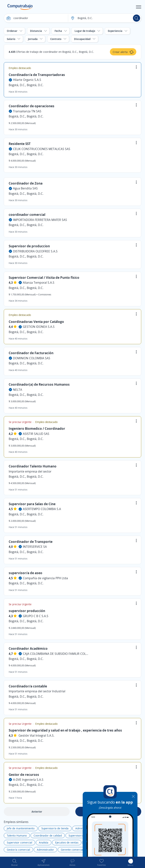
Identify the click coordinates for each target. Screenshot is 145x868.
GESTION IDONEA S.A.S (39, 327)
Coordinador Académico (28, 648)
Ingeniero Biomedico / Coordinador (37, 428)
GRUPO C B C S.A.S (36, 616)
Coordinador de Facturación (31, 353)
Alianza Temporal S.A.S (39, 283)
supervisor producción (27, 611)
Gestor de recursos (24, 775)
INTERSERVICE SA (35, 547)
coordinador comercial (27, 215)
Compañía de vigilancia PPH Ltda (45, 578)
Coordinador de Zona (26, 183)
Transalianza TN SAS (27, 111)
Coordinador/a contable (28, 686)
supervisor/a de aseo (25, 573)
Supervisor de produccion (29, 246)
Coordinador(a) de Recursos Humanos (39, 384)
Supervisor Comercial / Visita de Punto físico (44, 277)
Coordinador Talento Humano (33, 466)
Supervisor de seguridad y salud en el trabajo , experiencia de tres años (65, 730)
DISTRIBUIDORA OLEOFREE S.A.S (35, 251)
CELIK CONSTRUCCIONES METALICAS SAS (42, 149)
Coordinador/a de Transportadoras (37, 75)
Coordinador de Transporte (31, 542)
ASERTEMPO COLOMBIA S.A (42, 509)
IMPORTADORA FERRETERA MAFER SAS (40, 220)
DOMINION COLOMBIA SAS (32, 358)
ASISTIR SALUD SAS (36, 434)
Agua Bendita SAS (25, 188)
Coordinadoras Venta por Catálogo (36, 322)
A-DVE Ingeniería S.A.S (28, 780)
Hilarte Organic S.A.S (27, 80)
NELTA (18, 390)
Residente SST (20, 144)
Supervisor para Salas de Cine (32, 504)
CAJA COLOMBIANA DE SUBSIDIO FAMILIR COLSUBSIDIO (56, 654)
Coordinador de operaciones (32, 106)
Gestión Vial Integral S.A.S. (36, 735)
